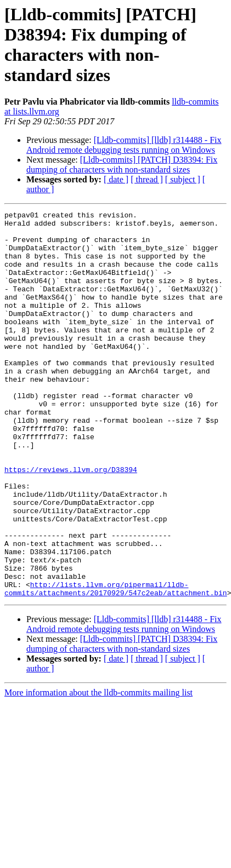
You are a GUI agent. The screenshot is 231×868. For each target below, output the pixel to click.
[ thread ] (147, 179)
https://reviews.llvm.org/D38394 (71, 522)
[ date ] (116, 179)
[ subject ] (183, 179)
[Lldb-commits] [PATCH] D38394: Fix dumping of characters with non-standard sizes (122, 165)
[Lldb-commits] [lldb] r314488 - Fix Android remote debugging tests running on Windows (124, 145)
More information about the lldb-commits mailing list (98, 770)
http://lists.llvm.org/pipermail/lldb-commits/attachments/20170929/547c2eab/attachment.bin (116, 665)
